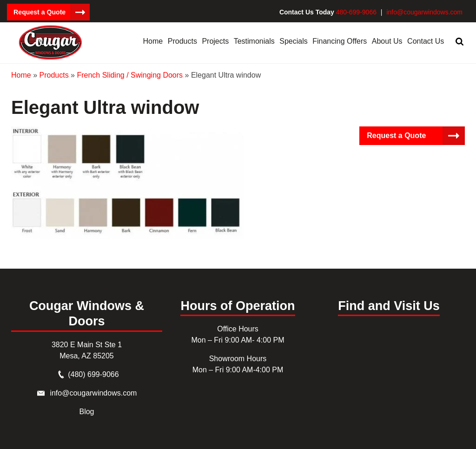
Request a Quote (39, 12)
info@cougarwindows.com (424, 12)
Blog (86, 412)
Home (21, 75)
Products (54, 75)
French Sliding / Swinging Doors (130, 75)
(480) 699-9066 (93, 374)
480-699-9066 (356, 12)
